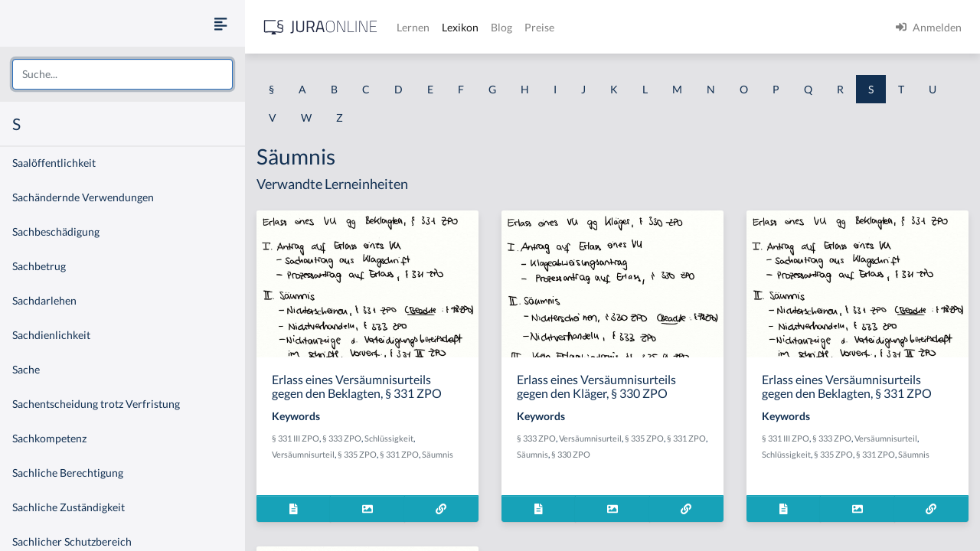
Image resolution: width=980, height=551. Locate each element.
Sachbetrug (39, 266)
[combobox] (122, 74)
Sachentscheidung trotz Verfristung (96, 404)
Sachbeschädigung (56, 231)
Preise (539, 27)
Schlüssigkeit (389, 438)
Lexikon (460, 27)
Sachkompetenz (49, 438)
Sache (26, 369)
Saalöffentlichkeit (54, 163)
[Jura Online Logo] (321, 27)
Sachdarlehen (44, 300)
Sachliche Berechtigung (68, 473)
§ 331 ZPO (399, 454)
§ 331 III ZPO (296, 438)
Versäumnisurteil (303, 454)
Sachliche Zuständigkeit (69, 507)
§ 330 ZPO (571, 454)
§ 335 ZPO (357, 454)
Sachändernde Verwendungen (83, 197)
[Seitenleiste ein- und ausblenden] (220, 23)
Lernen (413, 27)
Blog (501, 27)
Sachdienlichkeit (51, 335)
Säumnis (438, 454)
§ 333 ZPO (342, 438)
